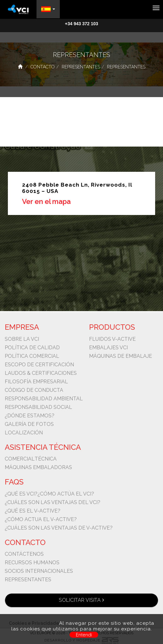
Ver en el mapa (46, 201)
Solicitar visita (81, 600)
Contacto (43, 67)
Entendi (84, 635)
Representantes (81, 67)
